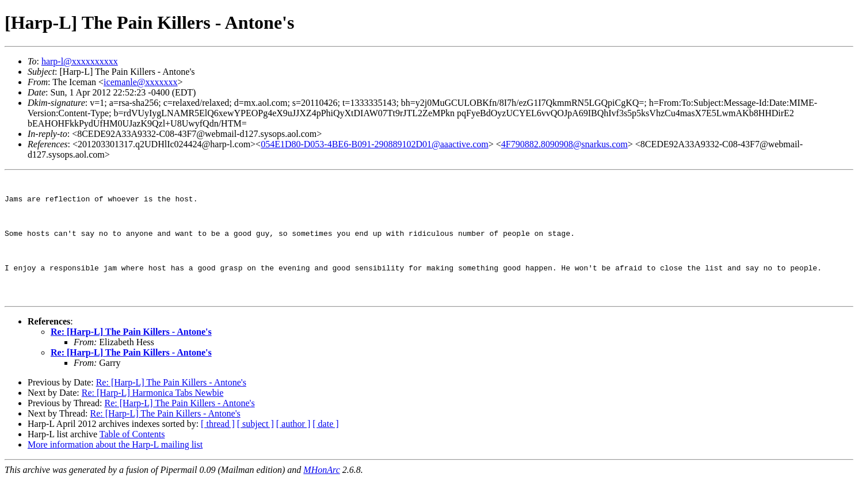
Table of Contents (132, 458)
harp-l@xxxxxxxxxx (80, 61)
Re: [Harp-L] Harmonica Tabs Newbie (153, 417)
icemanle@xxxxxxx (140, 82)
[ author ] (293, 448)
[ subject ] (256, 448)
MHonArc (321, 494)
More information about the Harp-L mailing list (115, 469)
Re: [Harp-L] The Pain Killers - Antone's (131, 356)
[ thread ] (218, 448)
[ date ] (325, 448)
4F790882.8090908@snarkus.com (565, 144)
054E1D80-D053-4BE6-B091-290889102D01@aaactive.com (375, 144)
